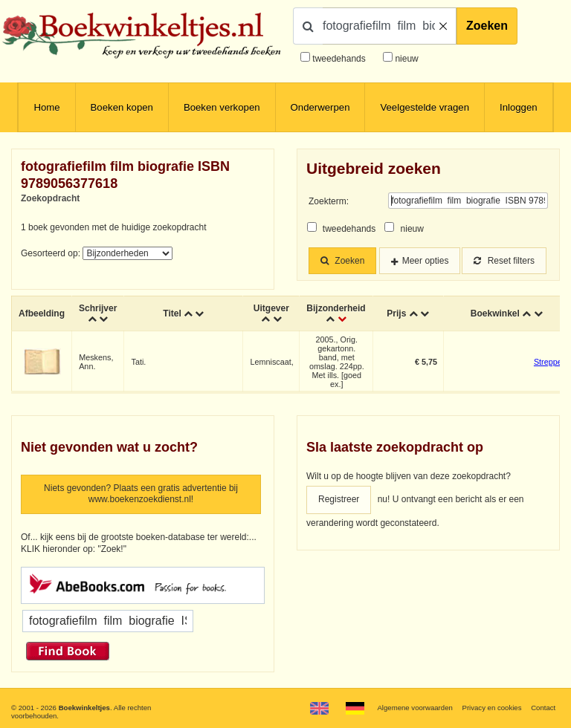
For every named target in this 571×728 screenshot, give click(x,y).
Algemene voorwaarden (414, 708)
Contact (543, 708)
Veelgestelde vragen (425, 107)
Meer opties (426, 261)
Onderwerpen (320, 107)
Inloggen (519, 107)
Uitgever (271, 308)
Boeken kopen (122, 107)
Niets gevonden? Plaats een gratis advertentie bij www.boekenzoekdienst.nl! (141, 494)
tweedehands (339, 59)
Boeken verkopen (222, 107)
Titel (172, 313)
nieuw (406, 59)
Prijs (396, 313)
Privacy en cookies (491, 708)
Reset (504, 261)
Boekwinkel (495, 313)
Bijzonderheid (336, 308)
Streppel (549, 362)
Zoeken (487, 26)
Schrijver (98, 308)
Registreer (339, 499)
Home (46, 107)
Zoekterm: (329, 201)
